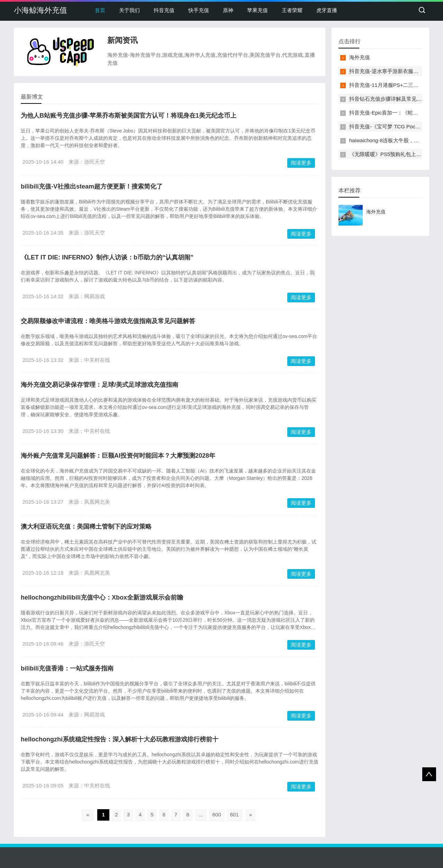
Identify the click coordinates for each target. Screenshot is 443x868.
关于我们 (129, 10)
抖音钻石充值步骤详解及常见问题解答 (393, 99)
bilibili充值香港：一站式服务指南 (67, 668)
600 (217, 815)
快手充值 (199, 10)
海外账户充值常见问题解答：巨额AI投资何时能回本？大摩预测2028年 (118, 456)
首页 (100, 10)
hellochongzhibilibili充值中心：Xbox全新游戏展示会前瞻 (102, 597)
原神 (228, 10)
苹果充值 (257, 10)
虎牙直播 (327, 10)
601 (234, 815)
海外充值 (360, 57)
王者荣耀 (292, 10)
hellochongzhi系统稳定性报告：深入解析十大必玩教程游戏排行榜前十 (120, 739)
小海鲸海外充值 (40, 10)
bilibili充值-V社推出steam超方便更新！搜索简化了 (92, 186)
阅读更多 (301, 163)
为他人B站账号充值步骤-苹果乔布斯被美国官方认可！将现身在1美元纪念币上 (129, 116)
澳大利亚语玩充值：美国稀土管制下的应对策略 (86, 527)
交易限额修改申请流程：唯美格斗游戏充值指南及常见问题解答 (108, 321)
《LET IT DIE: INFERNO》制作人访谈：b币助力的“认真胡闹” (107, 257)
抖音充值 (164, 10)
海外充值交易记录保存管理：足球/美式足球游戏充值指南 (100, 385)
